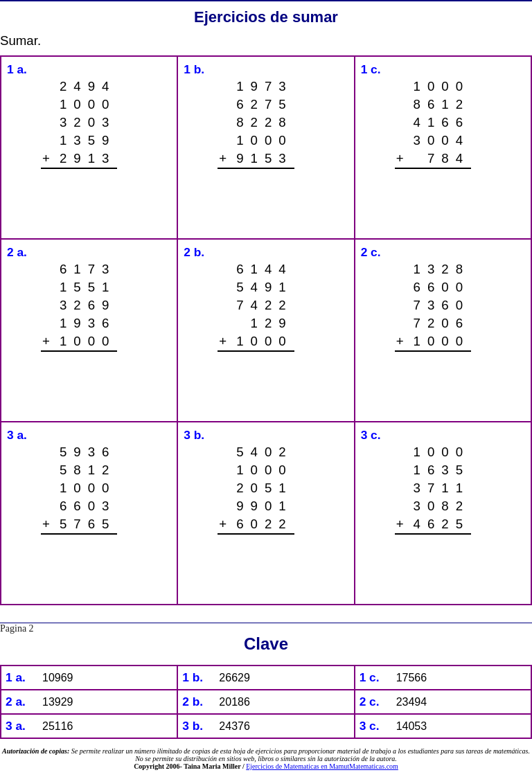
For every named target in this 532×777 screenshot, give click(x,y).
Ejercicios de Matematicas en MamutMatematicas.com (322, 766)
